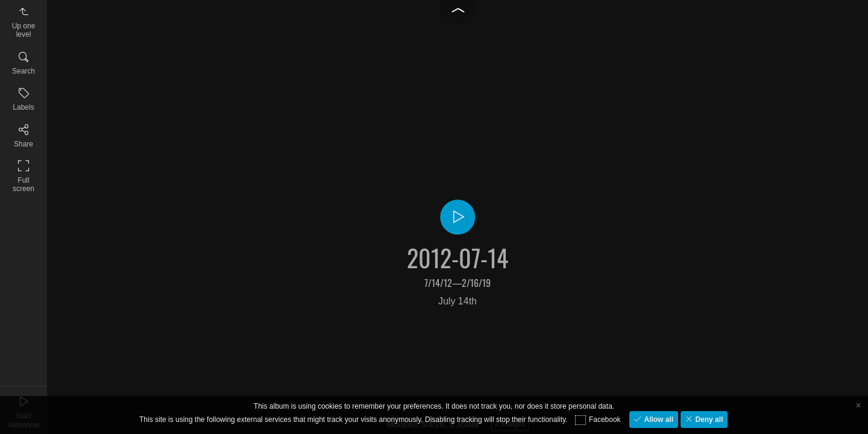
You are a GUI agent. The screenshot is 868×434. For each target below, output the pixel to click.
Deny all (708, 420)
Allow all (658, 420)
